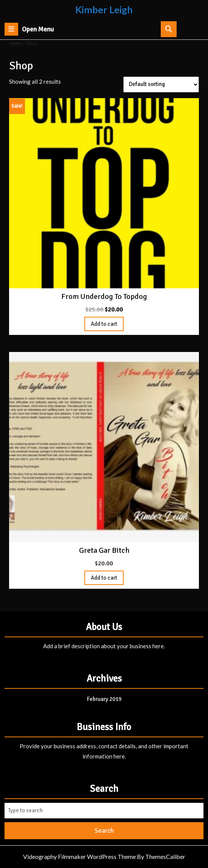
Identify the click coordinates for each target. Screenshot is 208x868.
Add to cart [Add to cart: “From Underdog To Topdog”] (104, 324)
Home (15, 43)
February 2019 (104, 699)
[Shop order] (161, 84)
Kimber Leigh (104, 9)
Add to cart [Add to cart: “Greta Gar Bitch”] (104, 578)
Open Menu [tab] (29, 29)
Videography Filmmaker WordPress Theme (79, 856)
